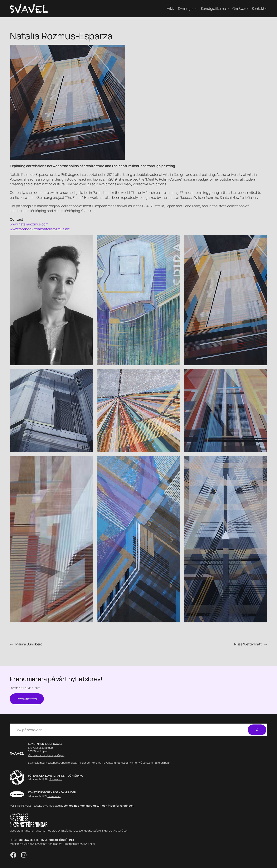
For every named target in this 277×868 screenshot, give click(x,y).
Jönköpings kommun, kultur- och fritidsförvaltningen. (99, 806)
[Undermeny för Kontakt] (266, 9)
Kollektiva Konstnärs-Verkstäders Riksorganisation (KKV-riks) (59, 844)
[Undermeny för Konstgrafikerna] (228, 9)
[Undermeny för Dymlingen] (196, 9)
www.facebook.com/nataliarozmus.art (40, 229)
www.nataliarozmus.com (29, 224)
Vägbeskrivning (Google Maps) (46, 755)
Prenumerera (27, 699)
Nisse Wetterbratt (248, 644)
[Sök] (257, 730)
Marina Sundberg (29, 644)
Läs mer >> (55, 779)
